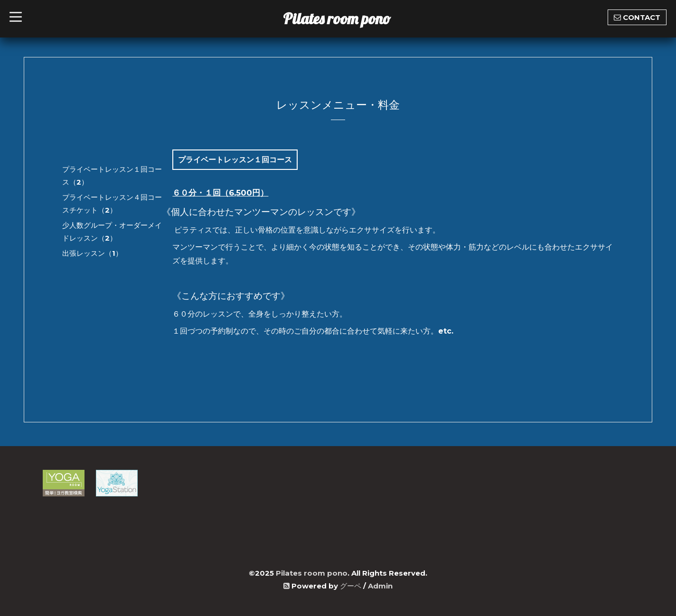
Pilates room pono (344, 19)
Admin (380, 586)
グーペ (351, 586)
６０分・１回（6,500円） (220, 193)
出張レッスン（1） (92, 253)
